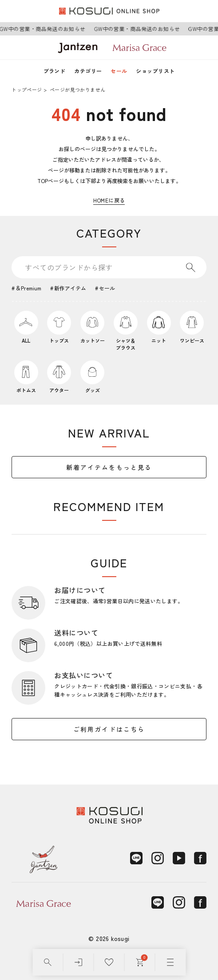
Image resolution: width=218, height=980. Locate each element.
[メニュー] (170, 962)
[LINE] (136, 858)
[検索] (48, 962)
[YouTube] (179, 858)
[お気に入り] (109, 962)
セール (119, 71)
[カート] (140, 962)
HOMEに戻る (109, 200)
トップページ (27, 90)
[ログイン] (78, 962)
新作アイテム (70, 288)
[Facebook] (200, 858)
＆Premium (28, 288)
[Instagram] (158, 858)
